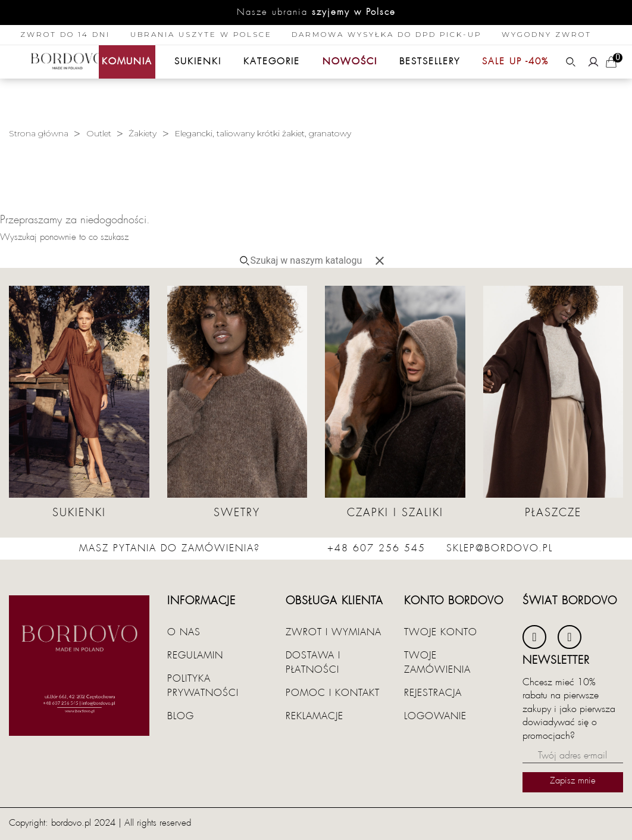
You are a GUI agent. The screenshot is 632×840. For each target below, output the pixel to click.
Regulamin (195, 655)
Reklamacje (315, 716)
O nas (184, 632)
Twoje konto (441, 632)
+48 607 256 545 (376, 548)
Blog (181, 716)
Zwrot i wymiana (334, 632)
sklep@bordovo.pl (500, 548)
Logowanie (435, 716)
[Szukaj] (311, 261)
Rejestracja (433, 693)
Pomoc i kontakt (333, 693)
